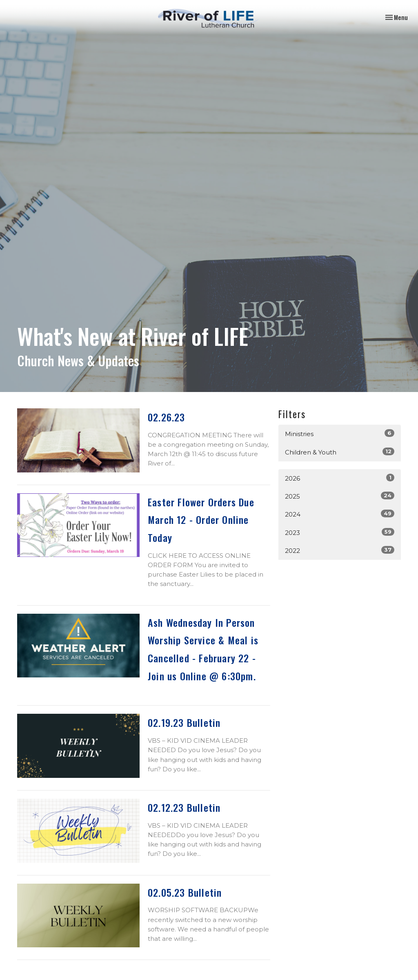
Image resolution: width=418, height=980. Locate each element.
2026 (340, 478)
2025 (340, 496)
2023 (340, 532)
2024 (340, 514)
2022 (340, 550)
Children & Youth (340, 452)
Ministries (340, 433)
